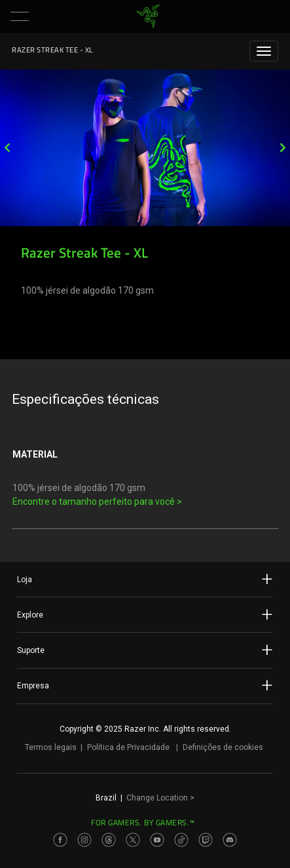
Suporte (145, 650)
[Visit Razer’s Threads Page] (109, 840)
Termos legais (51, 747)
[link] (148, 16)
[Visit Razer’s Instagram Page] (84, 840)
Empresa (145, 685)
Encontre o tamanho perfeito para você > (97, 502)
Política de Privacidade (128, 747)
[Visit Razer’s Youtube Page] (157, 840)
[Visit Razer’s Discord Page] (230, 840)
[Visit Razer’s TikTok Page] (181, 840)
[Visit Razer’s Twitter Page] (133, 840)
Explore (145, 614)
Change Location (160, 798)
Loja (145, 579)
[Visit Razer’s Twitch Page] (206, 840)
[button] (20, 16)
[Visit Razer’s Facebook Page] (60, 840)
